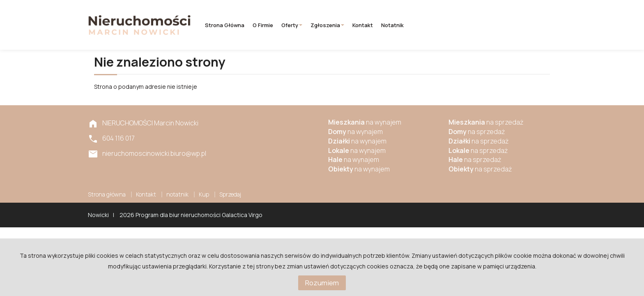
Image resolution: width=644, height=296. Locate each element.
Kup (204, 194)
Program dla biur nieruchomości (179, 215)
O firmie (263, 25)
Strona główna (225, 25)
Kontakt (363, 25)
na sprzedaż (486, 122)
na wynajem (365, 122)
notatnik (392, 25)
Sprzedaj (230, 194)
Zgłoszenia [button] (327, 25)
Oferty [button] (292, 25)
